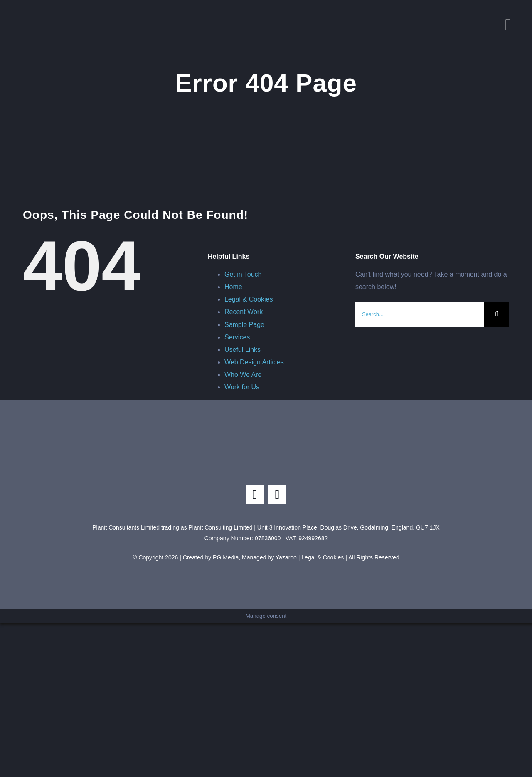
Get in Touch (243, 274)
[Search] (497, 314)
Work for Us (242, 387)
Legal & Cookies (249, 299)
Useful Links (243, 350)
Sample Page (244, 325)
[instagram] (255, 495)
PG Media (226, 557)
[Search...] (420, 314)
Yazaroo (286, 557)
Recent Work (244, 312)
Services (237, 337)
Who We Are (243, 375)
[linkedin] (277, 495)
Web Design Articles (254, 362)
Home (233, 287)
